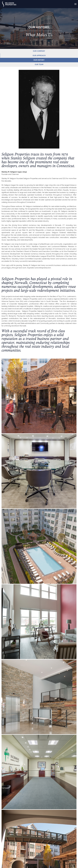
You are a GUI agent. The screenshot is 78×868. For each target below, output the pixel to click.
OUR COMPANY (39, 51)
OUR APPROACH (39, 56)
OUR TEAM (39, 64)
